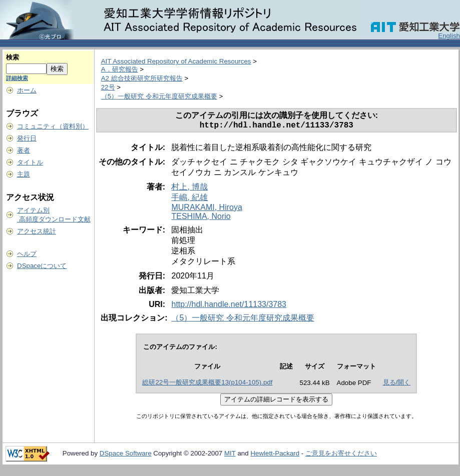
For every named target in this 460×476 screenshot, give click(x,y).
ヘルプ (27, 254)
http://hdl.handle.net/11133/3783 (229, 306)
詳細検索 (17, 78)
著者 (24, 150)
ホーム (27, 90)
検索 (13, 57)
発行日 (27, 138)
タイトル (30, 162)
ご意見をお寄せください (341, 455)
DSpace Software (126, 455)
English (449, 36)
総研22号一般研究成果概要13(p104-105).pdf (207, 384)
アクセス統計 (37, 231)
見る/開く (397, 384)
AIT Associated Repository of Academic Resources (176, 61)
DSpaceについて (42, 266)
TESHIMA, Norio (201, 218)
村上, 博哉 (189, 189)
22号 (108, 87)
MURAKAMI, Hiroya (206, 209)
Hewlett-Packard (275, 455)
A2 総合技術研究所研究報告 (142, 78)
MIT (230, 455)
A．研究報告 (120, 69)
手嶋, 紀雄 (189, 199)
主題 (24, 174)
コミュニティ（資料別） (53, 126)
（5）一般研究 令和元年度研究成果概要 (159, 96)
